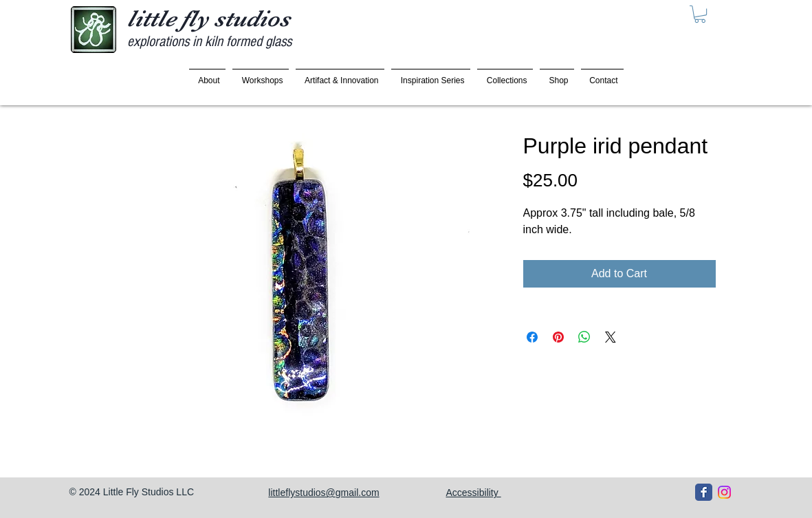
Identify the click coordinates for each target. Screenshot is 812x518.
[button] (700, 14)
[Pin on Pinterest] (558, 337)
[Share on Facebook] (532, 337)
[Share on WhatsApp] (584, 337)
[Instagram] (724, 492)
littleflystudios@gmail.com (323, 493)
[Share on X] (611, 337)
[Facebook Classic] (704, 492)
